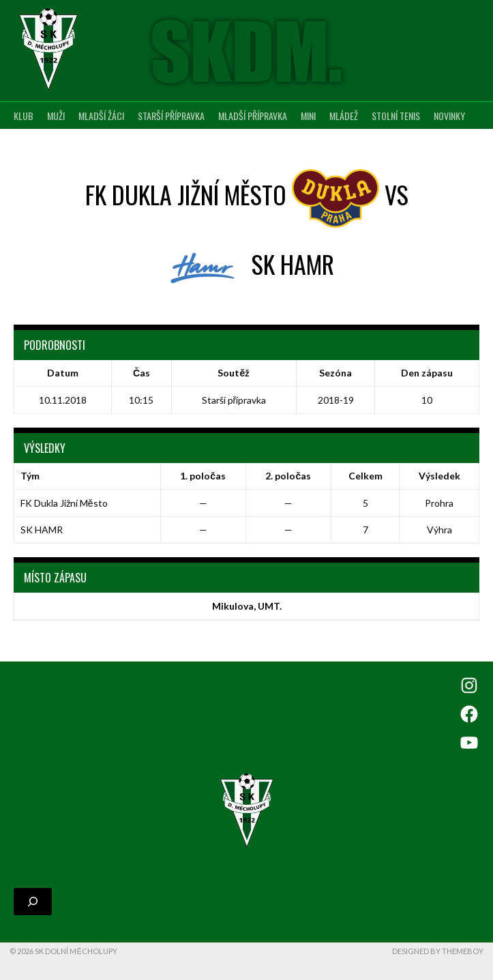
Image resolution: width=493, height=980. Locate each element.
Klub (24, 116)
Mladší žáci (101, 116)
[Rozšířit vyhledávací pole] (33, 902)
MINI (308, 116)
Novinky (449, 116)
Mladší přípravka (253, 116)
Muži (56, 116)
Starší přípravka (171, 116)
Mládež (344, 116)
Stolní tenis (396, 116)
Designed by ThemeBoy (438, 951)
